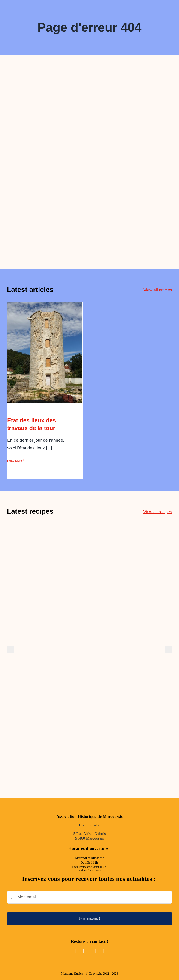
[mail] (96, 951)
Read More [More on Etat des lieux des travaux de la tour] (15, 461)
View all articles (158, 290)
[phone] (103, 951)
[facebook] (76, 951)
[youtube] (89, 951)
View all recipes (158, 512)
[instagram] (83, 951)
